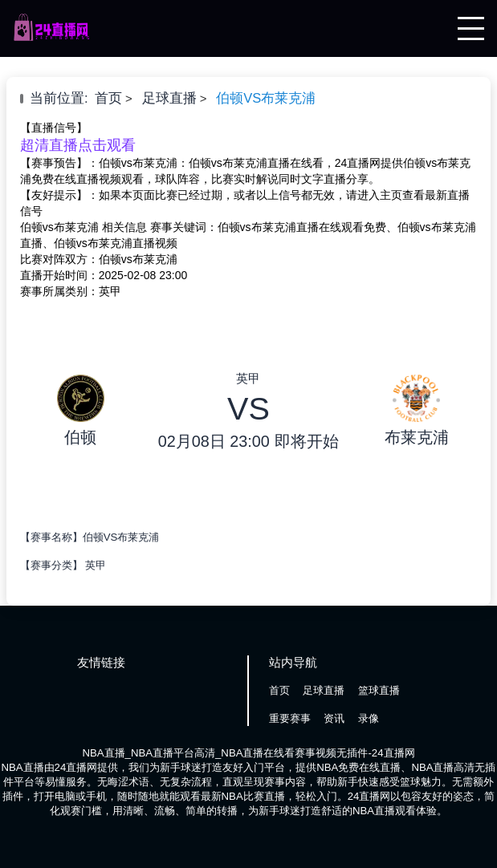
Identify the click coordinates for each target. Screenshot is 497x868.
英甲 (96, 565)
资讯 (334, 718)
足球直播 (169, 98)
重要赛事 (290, 718)
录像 (369, 718)
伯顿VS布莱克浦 (266, 98)
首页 (108, 98)
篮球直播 (379, 690)
